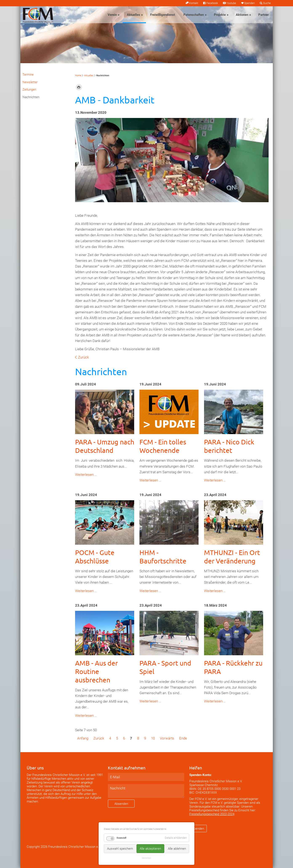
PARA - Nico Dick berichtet (229, 446)
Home (78, 76)
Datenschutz (146, 858)
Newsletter (30, 82)
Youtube (231, 3)
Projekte (220, 15)
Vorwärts (167, 738)
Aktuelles (133, 15)
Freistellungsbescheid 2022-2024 (212, 814)
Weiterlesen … (86, 475)
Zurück (83, 357)
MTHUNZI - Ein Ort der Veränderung (232, 557)
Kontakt (194, 3)
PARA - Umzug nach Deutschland (105, 446)
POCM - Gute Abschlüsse (95, 557)
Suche (267, 3)
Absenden (121, 804)
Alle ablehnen (177, 849)
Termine (28, 75)
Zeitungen (29, 90)
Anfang (83, 738)
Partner (263, 15)
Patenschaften (194, 15)
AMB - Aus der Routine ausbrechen (96, 671)
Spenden (249, 3)
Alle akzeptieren (150, 849)
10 (153, 738)
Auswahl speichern (120, 849)
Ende (183, 738)
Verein (112, 15)
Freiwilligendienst (163, 15)
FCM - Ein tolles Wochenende (163, 446)
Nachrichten (31, 97)
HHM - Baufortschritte (163, 557)
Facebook (212, 3)
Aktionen (242, 15)
